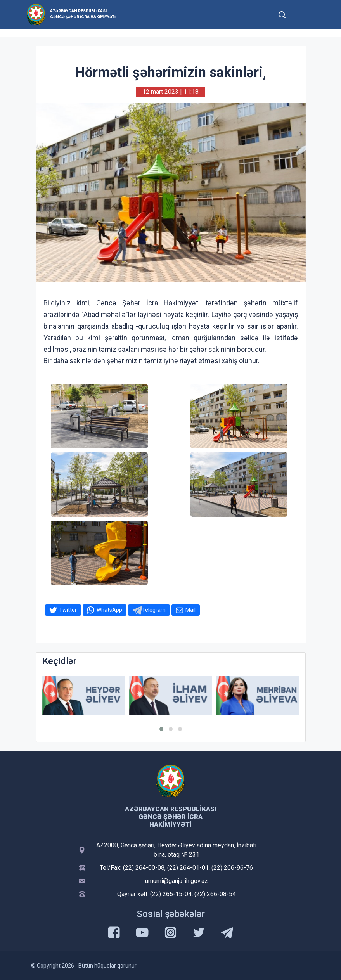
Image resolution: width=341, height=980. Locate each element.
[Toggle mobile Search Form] (282, 14)
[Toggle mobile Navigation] (301, 15)
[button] (161, 729)
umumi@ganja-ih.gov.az (177, 881)
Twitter (68, 610)
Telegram (154, 610)
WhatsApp (109, 610)
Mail (190, 610)
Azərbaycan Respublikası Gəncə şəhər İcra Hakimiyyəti (83, 14)
